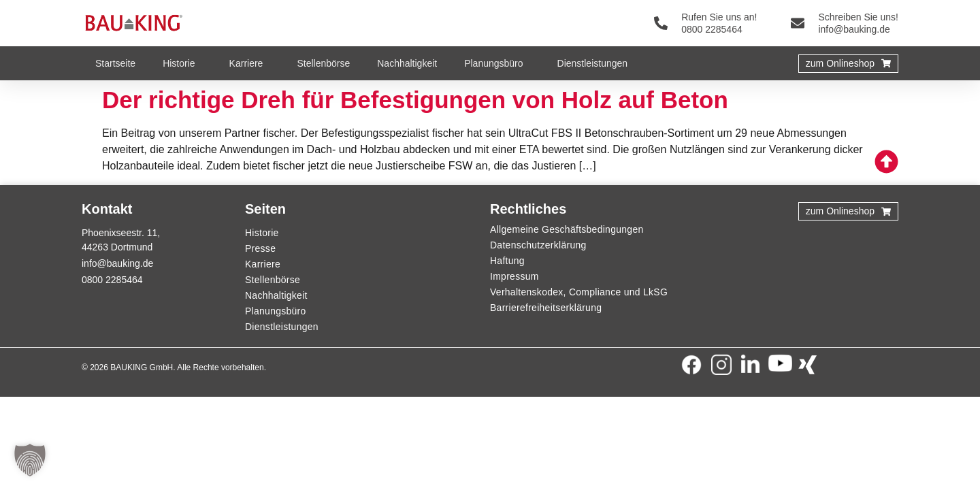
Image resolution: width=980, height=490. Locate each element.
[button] (30, 460)
